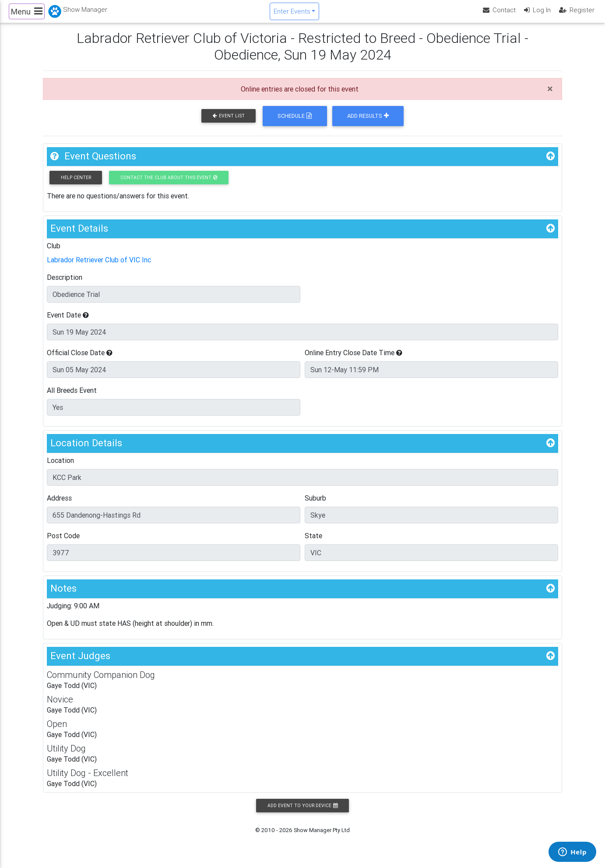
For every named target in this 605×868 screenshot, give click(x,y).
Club (54, 253)
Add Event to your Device (302, 813)
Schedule (295, 123)
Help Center (76, 185)
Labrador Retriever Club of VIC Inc (99, 267)
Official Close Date (80, 360)
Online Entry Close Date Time (354, 360)
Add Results (368, 123)
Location (60, 468)
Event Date (68, 322)
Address (59, 505)
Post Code (63, 543)
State (313, 543)
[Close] (550, 96)
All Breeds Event (72, 398)
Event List (229, 123)
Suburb (315, 505)
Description (65, 285)
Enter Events (292, 15)
